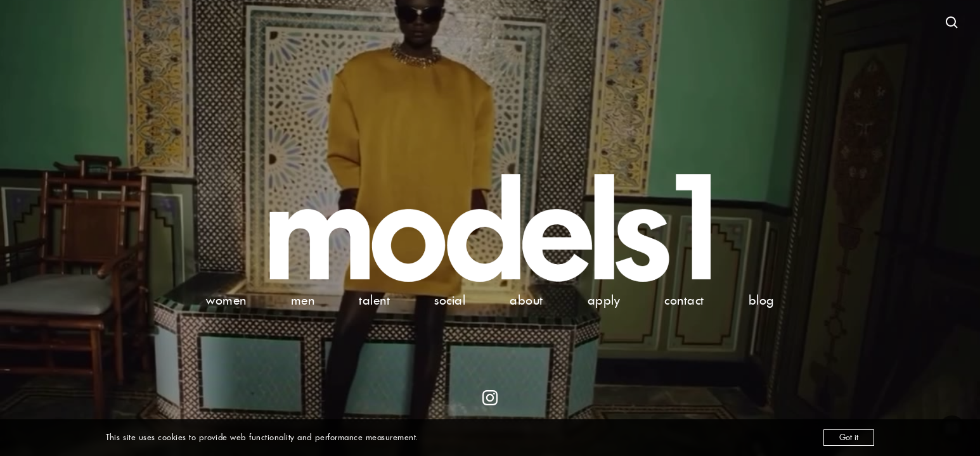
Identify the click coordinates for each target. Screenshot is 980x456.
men (303, 300)
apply (604, 300)
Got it (849, 437)
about (526, 300)
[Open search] (952, 23)
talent (374, 300)
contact (684, 300)
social (450, 300)
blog (761, 300)
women (226, 300)
